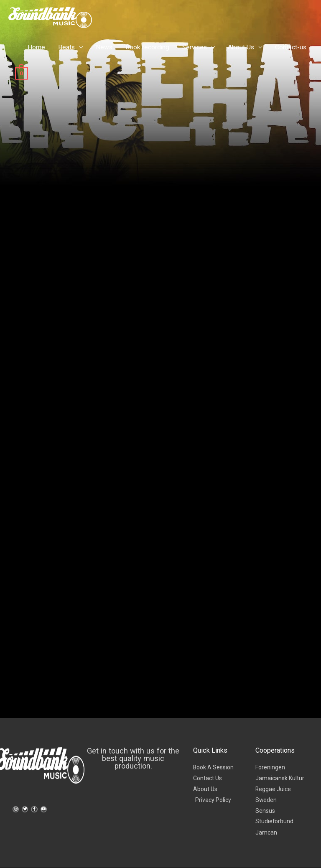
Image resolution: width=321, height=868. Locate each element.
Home (36, 47)
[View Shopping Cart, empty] (21, 73)
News (104, 47)
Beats (66, 47)
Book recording (147, 47)
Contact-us (291, 47)
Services (195, 47)
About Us (241, 47)
